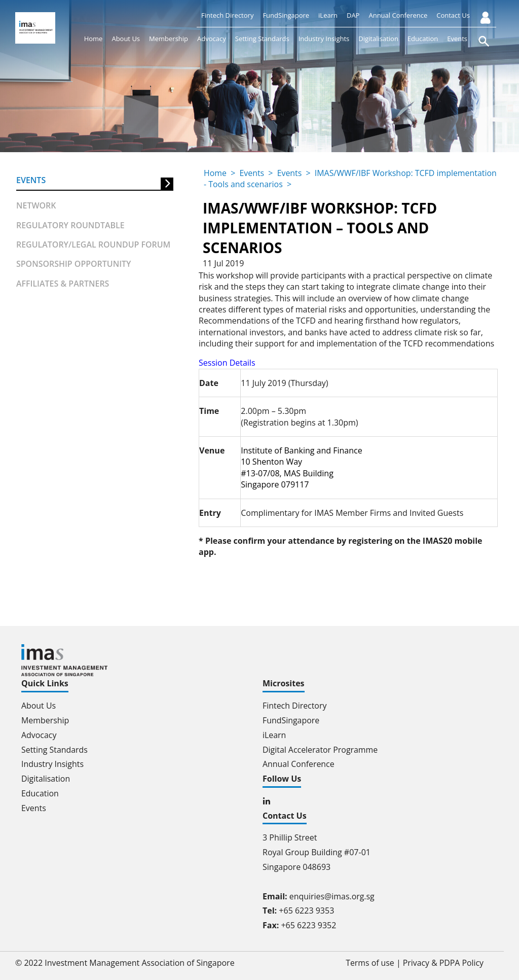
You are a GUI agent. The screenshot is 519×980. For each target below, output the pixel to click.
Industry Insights (324, 39)
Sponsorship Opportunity (74, 264)
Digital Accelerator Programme (321, 750)
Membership (169, 39)
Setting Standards (262, 39)
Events (457, 39)
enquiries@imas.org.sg (332, 896)
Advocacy (212, 39)
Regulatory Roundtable (70, 225)
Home (94, 39)
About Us (126, 39)
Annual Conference (398, 15)
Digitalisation (378, 39)
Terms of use (369, 963)
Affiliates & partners (63, 284)
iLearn (328, 15)
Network (36, 205)
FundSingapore (286, 15)
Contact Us (453, 15)
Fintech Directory (227, 15)
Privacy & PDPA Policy (443, 963)
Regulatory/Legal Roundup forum (94, 244)
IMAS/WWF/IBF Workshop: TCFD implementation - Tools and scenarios (320, 179)
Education (423, 39)
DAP (353, 15)
